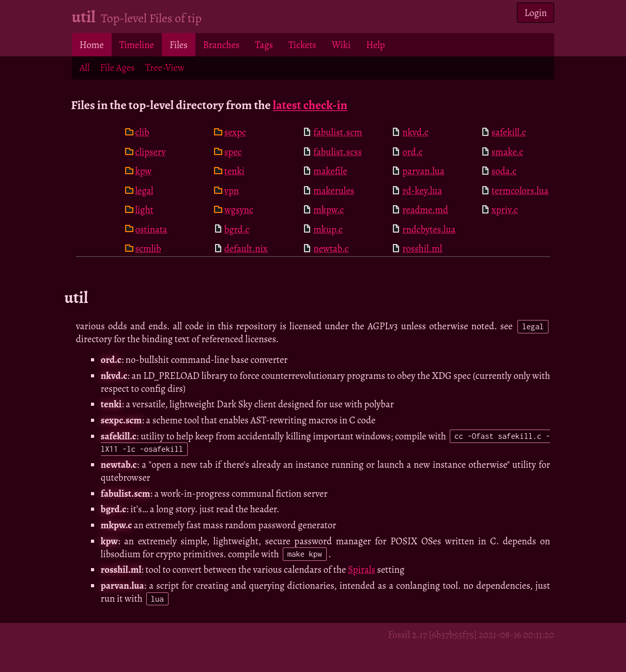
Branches (222, 45)
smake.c (507, 152)
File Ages (117, 67)
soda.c (504, 171)
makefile (330, 171)
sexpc (235, 132)
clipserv (151, 152)
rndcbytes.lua (429, 229)
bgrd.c (237, 229)
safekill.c (509, 132)
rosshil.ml (422, 248)
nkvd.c (415, 132)
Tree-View (165, 67)
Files (179, 45)
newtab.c (331, 248)
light (144, 210)
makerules (334, 190)
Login (536, 13)
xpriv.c (505, 210)
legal (144, 190)
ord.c (412, 152)
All (85, 67)
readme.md (425, 210)
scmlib (148, 248)
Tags (264, 45)
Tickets (302, 45)
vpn (232, 190)
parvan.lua (423, 171)
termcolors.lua (520, 190)
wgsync (239, 210)
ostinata (151, 229)
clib (142, 132)
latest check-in (310, 105)
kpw (144, 171)
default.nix (246, 248)
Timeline (137, 45)
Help (375, 45)
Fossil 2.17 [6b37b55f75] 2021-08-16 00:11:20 (471, 635)
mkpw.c (329, 210)
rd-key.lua (422, 190)
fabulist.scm (338, 132)
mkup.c (328, 229)
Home (92, 45)
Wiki (341, 45)
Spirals (362, 569)
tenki (234, 171)
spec (233, 152)
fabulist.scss (338, 152)
